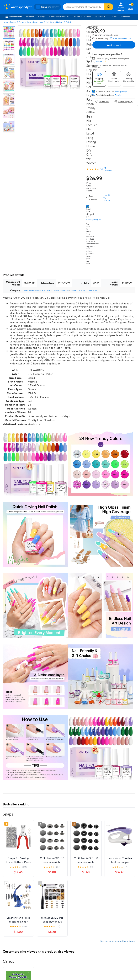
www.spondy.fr (94, 219)
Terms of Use (112, 859)
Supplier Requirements (14, 883)
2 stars (44, 787)
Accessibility (78, 877)
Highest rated (42, 811)
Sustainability (10, 878)
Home (6, 22)
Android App (10, 905)
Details (118, 95)
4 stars (44, 780)
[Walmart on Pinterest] (24, 917)
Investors (8, 874)
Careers (113, 17)
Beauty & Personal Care (21, 22)
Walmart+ (43, 874)
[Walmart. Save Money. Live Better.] (18, 7)
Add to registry (123, 102)
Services (30, 17)
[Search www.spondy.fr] (83, 7)
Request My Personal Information (116, 875)
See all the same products (122, 726)
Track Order (87, 843)
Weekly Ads (108, 843)
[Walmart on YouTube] (18, 917)
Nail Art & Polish (64, 22)
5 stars (44, 776)
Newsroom (9, 869)
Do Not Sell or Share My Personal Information (118, 883)
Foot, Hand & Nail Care (44, 22)
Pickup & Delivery (82, 17)
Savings (42, 17)
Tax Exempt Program (82, 886)
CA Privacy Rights (115, 869)
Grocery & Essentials (59, 17)
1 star (45, 791)
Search (129, 811)
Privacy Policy (113, 864)
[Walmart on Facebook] (5, 917)
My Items (125, 17)
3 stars (44, 784)
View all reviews (14, 800)
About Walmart (11, 859)
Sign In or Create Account (37, 843)
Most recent (21, 811)
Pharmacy (100, 17)
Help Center (65, 843)
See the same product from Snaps (118, 639)
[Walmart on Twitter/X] (12, 917)
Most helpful (62, 811)
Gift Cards (43, 878)
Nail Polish (93, 290)
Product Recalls (79, 881)
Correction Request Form (21, 752)
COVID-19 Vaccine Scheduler (81, 861)
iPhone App (9, 900)
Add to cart (114, 45)
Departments (14, 17)
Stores (41, 864)
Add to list (102, 102)
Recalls (75, 872)
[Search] (109, 7)
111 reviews (108, 169)
